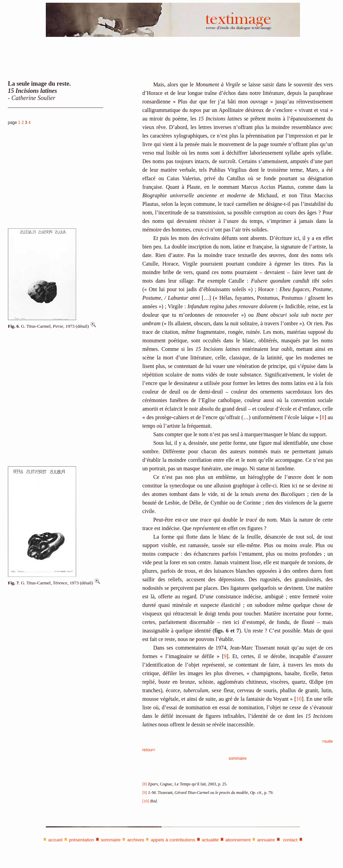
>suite (327, 741)
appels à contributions (173, 840)
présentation (81, 840)
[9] (145, 793)
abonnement (238, 840)
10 (299, 699)
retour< (149, 750)
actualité (210, 840)
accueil (55, 840)
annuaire (266, 840)
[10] (146, 801)
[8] (145, 784)
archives (136, 840)
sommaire (238, 758)
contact (290, 840)
